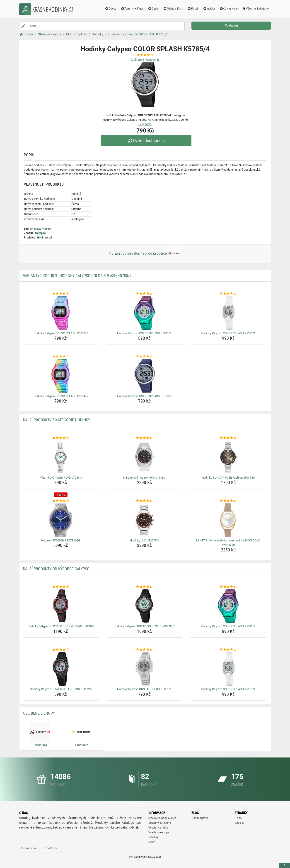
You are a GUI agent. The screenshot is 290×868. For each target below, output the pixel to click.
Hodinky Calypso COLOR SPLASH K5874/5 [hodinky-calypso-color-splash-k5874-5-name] (61, 333)
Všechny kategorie (255, 9)
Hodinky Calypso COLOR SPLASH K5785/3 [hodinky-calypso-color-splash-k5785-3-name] (144, 396)
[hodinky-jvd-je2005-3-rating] (144, 501)
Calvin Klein (228, 9)
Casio (153, 9)
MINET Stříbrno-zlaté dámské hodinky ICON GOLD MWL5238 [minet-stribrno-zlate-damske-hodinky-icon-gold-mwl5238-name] (228, 543)
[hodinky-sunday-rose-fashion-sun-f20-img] (228, 457)
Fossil (193, 9)
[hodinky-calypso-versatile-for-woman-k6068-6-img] (61, 606)
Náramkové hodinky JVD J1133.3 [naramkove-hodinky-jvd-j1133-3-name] (144, 478)
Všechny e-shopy (159, 832)
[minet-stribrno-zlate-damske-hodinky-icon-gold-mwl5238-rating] (228, 501)
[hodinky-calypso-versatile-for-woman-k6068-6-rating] (61, 587)
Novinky (153, 837)
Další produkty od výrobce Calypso (56, 569)
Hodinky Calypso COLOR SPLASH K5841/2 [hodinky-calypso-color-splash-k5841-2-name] (144, 333)
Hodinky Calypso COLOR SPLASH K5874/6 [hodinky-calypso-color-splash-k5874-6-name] (61, 396)
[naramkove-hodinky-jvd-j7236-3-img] (61, 457)
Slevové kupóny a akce (162, 818)
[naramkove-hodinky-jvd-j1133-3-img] (144, 457)
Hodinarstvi (44, 237)
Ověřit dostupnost (146, 141)
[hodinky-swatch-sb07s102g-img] (61, 520)
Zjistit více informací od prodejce (145, 254)
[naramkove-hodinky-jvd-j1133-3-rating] (144, 438)
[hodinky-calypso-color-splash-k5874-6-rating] (61, 357)
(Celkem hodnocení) (145, 60)
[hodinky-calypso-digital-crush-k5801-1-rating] (144, 650)
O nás (238, 818)
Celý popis (145, 124)
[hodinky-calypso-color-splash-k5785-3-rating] (144, 357)
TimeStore (50, 848)
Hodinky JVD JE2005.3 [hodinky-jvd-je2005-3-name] (144, 540)
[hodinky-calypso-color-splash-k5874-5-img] (61, 313)
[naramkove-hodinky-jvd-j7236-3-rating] (61, 438)
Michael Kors (173, 9)
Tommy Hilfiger (132, 9)
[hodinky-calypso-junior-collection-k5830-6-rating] (144, 587)
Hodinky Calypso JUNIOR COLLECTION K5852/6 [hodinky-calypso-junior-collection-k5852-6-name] (61, 689)
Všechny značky (158, 828)
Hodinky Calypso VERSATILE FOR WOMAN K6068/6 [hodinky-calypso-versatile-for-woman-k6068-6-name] (61, 626)
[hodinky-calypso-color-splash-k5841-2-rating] (144, 294)
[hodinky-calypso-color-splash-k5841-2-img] (144, 313)
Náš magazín (200, 818)
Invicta (209, 9)
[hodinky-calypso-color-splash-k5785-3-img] (144, 376)
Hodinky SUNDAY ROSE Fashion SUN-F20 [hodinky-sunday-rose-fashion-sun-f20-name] (228, 478)
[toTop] (284, 865)
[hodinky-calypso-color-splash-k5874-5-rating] (61, 294)
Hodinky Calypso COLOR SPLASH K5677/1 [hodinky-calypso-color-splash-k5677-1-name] (228, 333)
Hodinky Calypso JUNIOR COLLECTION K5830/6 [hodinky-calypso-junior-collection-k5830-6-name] (144, 626)
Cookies (239, 823)
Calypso (40, 233)
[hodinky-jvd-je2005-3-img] (144, 520)
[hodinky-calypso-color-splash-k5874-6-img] (61, 376)
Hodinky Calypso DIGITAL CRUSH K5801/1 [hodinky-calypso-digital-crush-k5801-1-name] (144, 689)
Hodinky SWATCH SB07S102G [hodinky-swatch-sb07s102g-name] (61, 540)
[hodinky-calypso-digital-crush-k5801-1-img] (144, 669)
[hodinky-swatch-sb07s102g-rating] (61, 501)
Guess (111, 9)
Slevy (152, 842)
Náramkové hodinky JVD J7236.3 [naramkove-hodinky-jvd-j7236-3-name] (61, 478)
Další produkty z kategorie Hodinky (57, 420)
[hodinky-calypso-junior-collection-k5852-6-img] (61, 669)
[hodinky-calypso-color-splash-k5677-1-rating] (228, 294)
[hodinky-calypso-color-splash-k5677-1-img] (228, 313)
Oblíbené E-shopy (39, 713)
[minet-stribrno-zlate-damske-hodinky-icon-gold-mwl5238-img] (228, 520)
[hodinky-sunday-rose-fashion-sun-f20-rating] (228, 438)
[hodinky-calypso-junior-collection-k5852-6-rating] (61, 650)
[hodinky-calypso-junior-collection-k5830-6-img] (144, 606)
